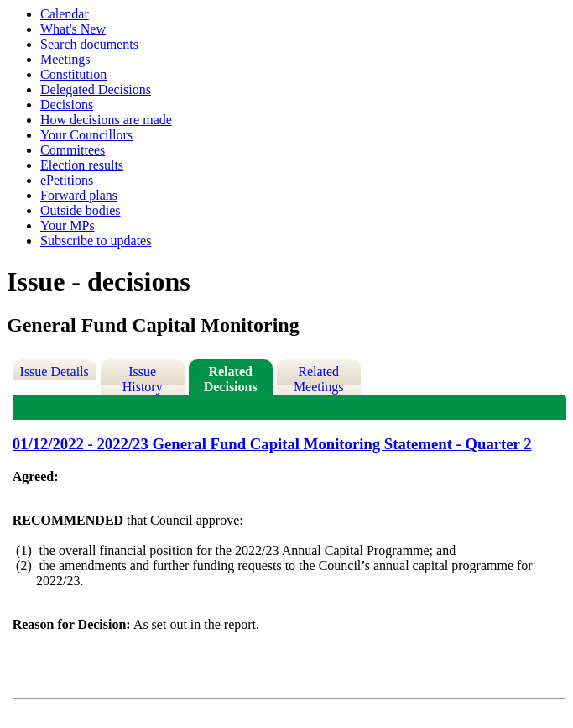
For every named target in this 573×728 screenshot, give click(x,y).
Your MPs (68, 225)
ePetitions (67, 180)
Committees (73, 150)
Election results (82, 165)
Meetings (65, 59)
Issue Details (55, 372)
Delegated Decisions (96, 89)
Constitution (73, 74)
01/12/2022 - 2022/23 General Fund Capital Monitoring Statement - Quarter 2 (272, 444)
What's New (73, 29)
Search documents (89, 44)
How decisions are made (106, 120)
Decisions (67, 105)
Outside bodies (81, 210)
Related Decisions (231, 379)
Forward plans (79, 195)
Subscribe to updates (96, 241)
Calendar (65, 14)
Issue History (143, 379)
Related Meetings (319, 379)
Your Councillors (86, 135)
